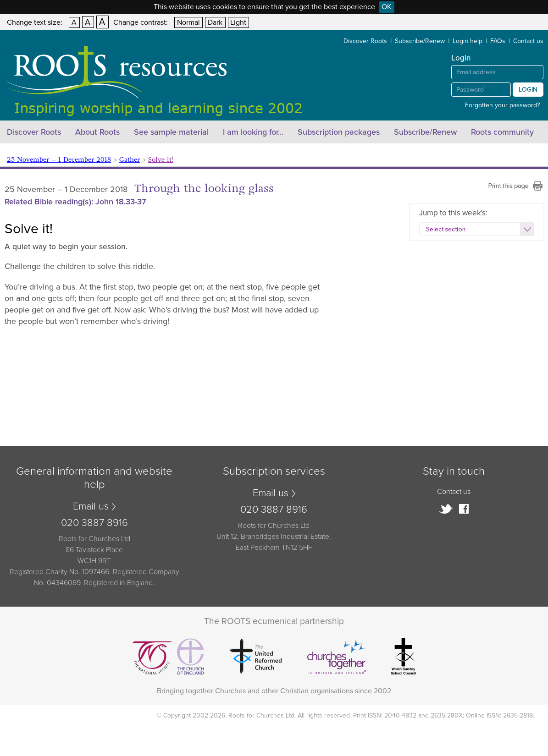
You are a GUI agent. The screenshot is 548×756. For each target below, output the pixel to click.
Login (528, 90)
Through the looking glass (204, 189)
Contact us (528, 41)
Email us (91, 506)
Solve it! (161, 160)
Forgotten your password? (502, 105)
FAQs (498, 41)
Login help (468, 41)
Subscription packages (339, 132)
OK (387, 7)
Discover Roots (365, 41)
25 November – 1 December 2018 (59, 160)
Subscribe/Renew (420, 41)
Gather (130, 160)
